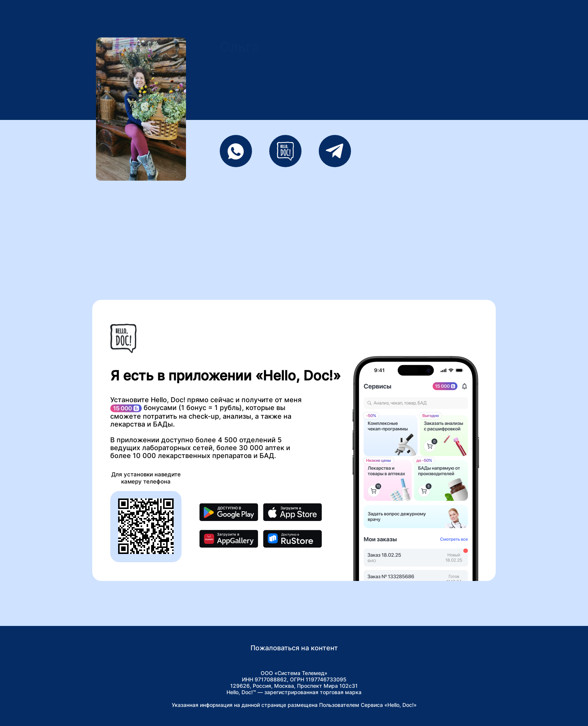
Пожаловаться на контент (294, 648)
